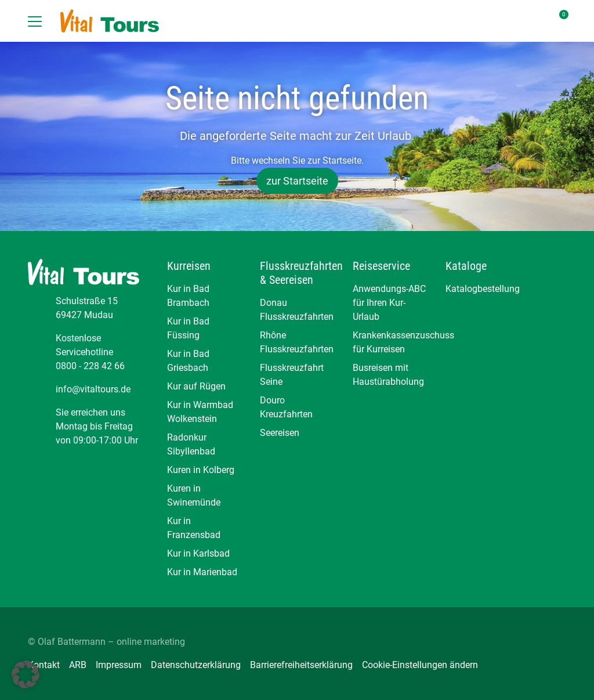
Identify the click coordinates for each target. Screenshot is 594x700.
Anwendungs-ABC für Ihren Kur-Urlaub (389, 303)
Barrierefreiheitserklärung (301, 665)
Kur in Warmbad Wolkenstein (200, 412)
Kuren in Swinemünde (194, 495)
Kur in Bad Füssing (188, 328)
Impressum (119, 665)
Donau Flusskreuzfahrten (297, 310)
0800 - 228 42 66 (90, 366)
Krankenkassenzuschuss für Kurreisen (390, 342)
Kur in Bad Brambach (188, 296)
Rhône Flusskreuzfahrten (297, 342)
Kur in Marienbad (202, 572)
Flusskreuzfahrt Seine (292, 375)
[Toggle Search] (501, 21)
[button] (26, 674)
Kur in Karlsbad (198, 553)
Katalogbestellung (483, 289)
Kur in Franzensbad (194, 528)
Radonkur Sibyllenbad (191, 444)
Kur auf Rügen (196, 386)
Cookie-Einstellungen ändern (420, 665)
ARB (78, 665)
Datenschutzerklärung (196, 665)
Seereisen (280, 433)
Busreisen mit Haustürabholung (388, 375)
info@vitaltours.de (93, 389)
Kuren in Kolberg (201, 470)
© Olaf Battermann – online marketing (106, 642)
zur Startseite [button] (297, 181)
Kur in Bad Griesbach (188, 361)
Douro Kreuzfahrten (286, 407)
